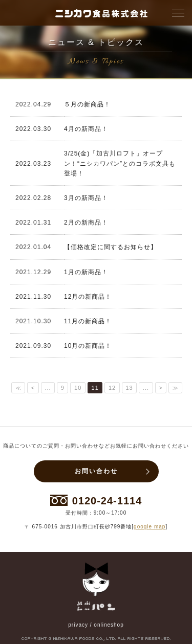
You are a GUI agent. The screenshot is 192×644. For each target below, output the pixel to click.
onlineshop (109, 625)
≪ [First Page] (18, 388)
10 (78, 388)
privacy (78, 625)
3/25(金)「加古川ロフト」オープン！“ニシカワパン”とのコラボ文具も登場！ (120, 163)
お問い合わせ (96, 471)
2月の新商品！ (86, 223)
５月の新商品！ (87, 104)
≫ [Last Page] (176, 388)
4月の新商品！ (86, 129)
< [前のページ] (33, 388)
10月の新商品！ (88, 346)
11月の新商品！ (88, 321)
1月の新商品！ (86, 272)
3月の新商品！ (86, 198)
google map (150, 527)
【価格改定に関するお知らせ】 (111, 247)
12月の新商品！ (88, 297)
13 (129, 388)
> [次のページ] (161, 388)
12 (112, 388)
